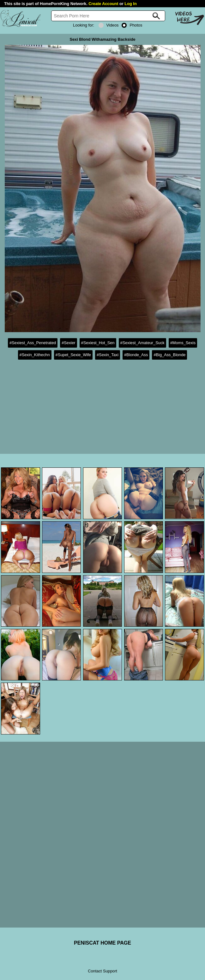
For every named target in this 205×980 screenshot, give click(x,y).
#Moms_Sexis (183, 343)
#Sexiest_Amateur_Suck (142, 343)
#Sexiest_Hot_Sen (98, 343)
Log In (130, 4)
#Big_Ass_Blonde (169, 355)
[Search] (108, 16)
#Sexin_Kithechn (35, 355)
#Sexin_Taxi (108, 355)
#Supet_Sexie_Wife (73, 355)
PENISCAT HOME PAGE (102, 943)
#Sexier (68, 343)
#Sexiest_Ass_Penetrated (33, 343)
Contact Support (102, 971)
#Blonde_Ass (136, 355)
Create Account (103, 4)
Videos (109, 25)
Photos (132, 25)
